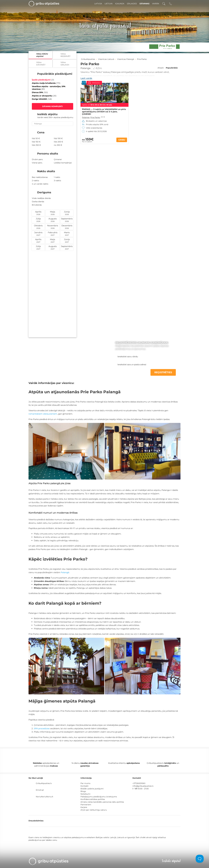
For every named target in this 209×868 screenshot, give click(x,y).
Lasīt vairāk (86, 78)
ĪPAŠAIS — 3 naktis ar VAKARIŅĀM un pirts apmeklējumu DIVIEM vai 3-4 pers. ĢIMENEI (104, 112)
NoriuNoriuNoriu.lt (45, 797)
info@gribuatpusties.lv (143, 786)
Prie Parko (95, 117)
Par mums (85, 783)
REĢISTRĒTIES (163, 372)
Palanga (86, 68)
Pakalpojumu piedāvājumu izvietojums (99, 797)
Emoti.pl (40, 790)
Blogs (83, 791)
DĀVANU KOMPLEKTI (53, 106)
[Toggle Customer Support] (200, 859)
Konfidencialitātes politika (93, 799)
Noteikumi (85, 794)
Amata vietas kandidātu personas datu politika (102, 802)
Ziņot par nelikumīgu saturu (94, 810)
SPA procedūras (42, 728)
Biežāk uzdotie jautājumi (92, 789)
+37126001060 (139, 783)
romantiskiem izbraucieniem (43, 414)
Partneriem (86, 805)
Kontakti (85, 786)
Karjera (84, 807)
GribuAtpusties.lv (44, 783)
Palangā (65, 572)
